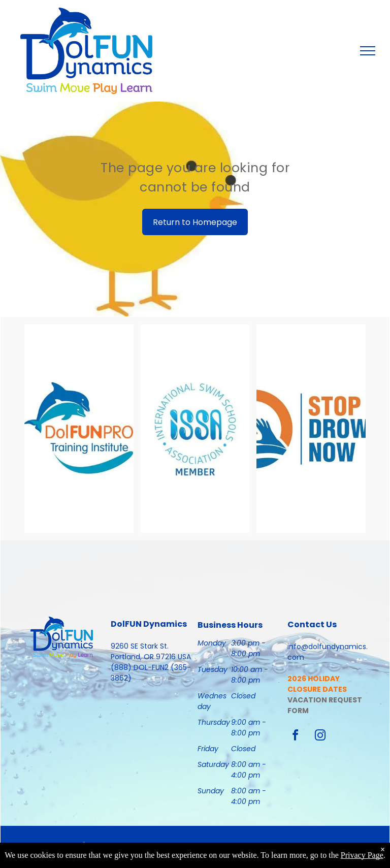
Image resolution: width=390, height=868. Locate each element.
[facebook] (296, 737)
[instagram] (320, 737)
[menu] (368, 51)
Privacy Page (362, 855)
